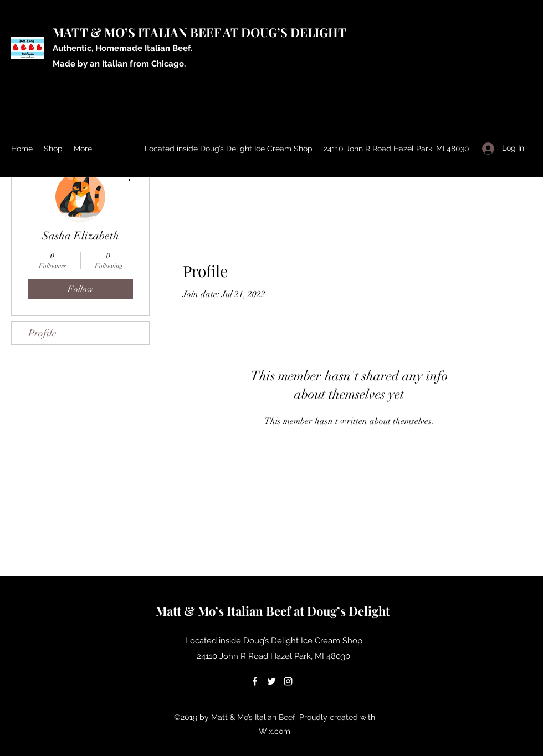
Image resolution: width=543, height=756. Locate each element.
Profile (42, 333)
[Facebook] (255, 681)
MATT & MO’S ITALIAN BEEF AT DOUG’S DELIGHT (201, 32)
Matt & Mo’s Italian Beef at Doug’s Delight (274, 611)
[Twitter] (271, 681)
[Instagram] (288, 681)
